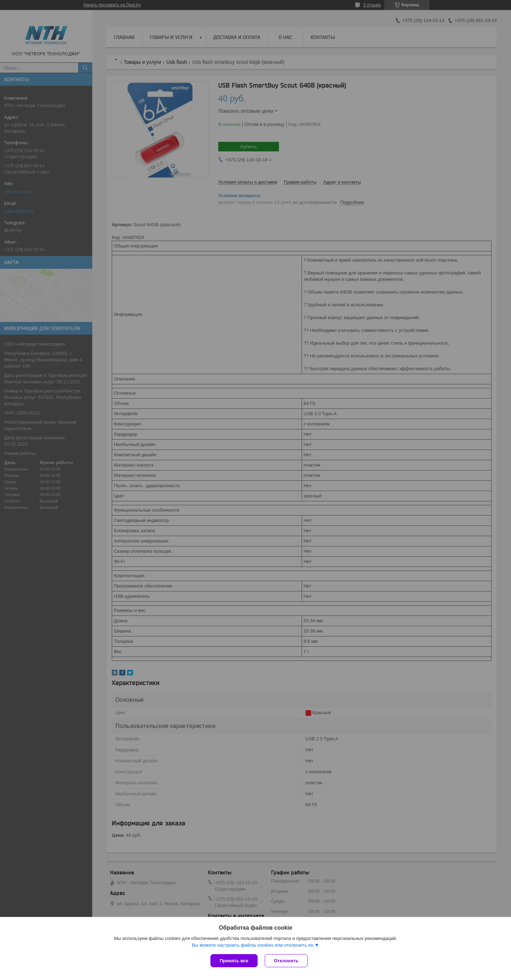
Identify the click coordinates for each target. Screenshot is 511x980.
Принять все (234, 961)
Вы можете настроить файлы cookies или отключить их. (253, 945)
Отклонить (286, 961)
